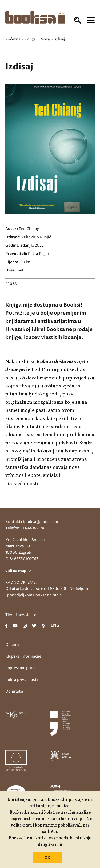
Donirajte (14, 691)
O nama (12, 645)
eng (55, 626)
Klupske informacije (23, 656)
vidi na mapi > (18, 571)
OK (47, 858)
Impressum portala (23, 668)
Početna (13, 39)
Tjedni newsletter (22, 615)
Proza (45, 39)
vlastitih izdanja (61, 337)
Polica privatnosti (22, 680)
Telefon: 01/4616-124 (25, 528)
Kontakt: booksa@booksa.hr (32, 522)
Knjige (30, 39)
